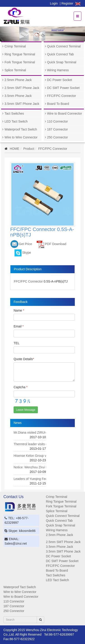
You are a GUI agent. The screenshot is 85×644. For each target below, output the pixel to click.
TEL (17, 343)
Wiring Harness (58, 70)
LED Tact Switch (16, 121)
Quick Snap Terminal (62, 62)
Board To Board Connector (56, 105)
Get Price (21, 244)
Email (19, 326)
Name (19, 310)
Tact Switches (14, 113)
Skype (22, 253)
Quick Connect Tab (61, 54)
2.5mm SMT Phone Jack (22, 88)
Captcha (21, 387)
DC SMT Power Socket (63, 88)
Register (67, 3)
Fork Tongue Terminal (20, 62)
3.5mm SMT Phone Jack (22, 104)
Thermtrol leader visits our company (39, 444)
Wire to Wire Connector (21, 137)
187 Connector (58, 129)
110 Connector (58, 121)
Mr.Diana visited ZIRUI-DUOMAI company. (44, 433)
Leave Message (26, 410)
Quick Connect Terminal (64, 46)
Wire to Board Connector (65, 113)
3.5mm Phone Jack (18, 96)
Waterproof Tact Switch (21, 129)
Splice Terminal (15, 70)
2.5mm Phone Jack (18, 80)
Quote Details (24, 359)
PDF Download (51, 244)
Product (29, 149)
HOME (15, 149)
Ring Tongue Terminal (20, 54)
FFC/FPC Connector (62, 96)
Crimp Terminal (15, 46)
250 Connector (58, 137)
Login (54, 3)
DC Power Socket (60, 80)
